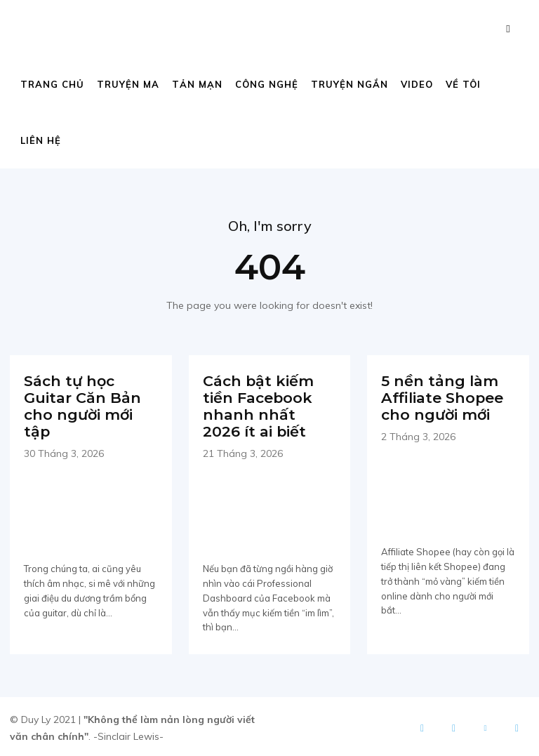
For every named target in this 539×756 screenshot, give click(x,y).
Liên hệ (41, 140)
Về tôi (463, 84)
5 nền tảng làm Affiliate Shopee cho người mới (441, 397)
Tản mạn (197, 84)
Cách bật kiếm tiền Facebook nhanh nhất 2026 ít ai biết (266, 405)
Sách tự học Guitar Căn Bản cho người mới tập (80, 405)
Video (417, 84)
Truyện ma (128, 84)
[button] (508, 28)
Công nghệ (267, 84)
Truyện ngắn (350, 84)
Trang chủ (52, 84)
